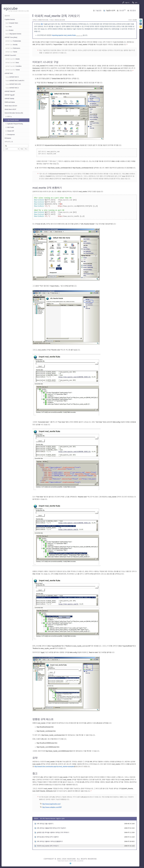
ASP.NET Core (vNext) (11, 37)
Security (11, 45)
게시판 (122, 11)
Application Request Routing (14, 124)
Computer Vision (12, 23)
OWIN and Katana (10, 102)
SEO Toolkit (10, 127)
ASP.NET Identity (9, 99)
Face (9, 27)
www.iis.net (79, 36)
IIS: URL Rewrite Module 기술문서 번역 (52, 818)
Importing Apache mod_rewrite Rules (64, 35)
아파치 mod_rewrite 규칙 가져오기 (48, 846)
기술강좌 (98, 11)
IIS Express (8, 138)
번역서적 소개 (9, 142)
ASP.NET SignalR (10, 95)
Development (10, 135)
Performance (13, 48)
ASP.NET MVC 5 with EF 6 (15, 81)
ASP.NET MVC (9, 73)
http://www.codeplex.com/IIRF (52, 807)
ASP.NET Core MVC (10, 55)
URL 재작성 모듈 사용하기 (45, 824)
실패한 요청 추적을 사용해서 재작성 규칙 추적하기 (53, 832)
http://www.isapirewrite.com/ (51, 804)
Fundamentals (13, 41)
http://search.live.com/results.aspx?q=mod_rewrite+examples (54, 767)
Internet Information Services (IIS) (14, 113)
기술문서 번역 (110, 11)
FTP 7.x (9, 117)
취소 (26, 149)
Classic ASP (10, 131)
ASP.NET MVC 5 (12, 77)
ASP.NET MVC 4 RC (13, 84)
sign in (126, 2)
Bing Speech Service (13, 34)
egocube (11, 8)
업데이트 (7, 16)
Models (13, 59)
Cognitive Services (10, 19)
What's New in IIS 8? (10, 109)
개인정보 (133, 11)
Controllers (13, 66)
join (135, 2)
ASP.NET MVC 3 (12, 88)
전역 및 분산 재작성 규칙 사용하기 (48, 837)
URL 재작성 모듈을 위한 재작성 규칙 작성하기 (51, 828)
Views (12, 63)
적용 (22, 149)
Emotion (9, 30)
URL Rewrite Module (12, 120)
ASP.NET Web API (10, 91)
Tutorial (11, 52)
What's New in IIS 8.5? (11, 106)
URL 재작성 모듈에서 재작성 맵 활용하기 (50, 841)
